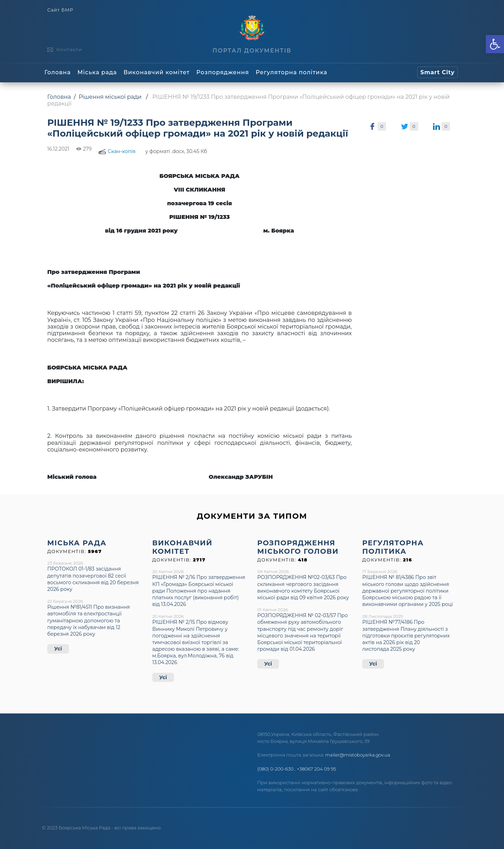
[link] (495, 44)
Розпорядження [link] (223, 72)
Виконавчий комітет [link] (157, 72)
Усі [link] (58, 649)
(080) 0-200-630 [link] (275, 769)
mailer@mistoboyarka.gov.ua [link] (358, 755)
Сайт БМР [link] (60, 10)
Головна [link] (58, 72)
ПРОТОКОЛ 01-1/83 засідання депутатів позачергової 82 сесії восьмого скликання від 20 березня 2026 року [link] (93, 579)
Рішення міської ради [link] (110, 97)
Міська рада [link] (97, 72)
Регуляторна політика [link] (291, 72)
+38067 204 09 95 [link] (316, 769)
